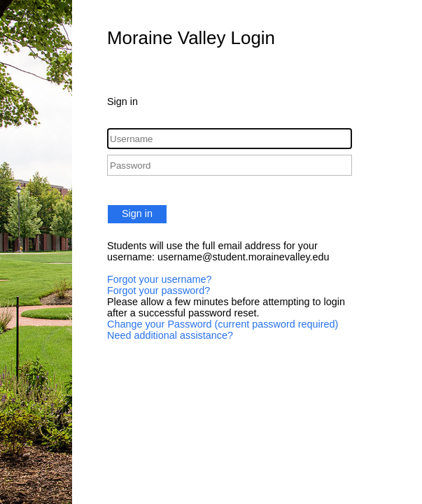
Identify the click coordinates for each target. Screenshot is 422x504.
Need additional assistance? (170, 335)
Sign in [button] (137, 213)
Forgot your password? (159, 290)
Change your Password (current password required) (223, 324)
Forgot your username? (160, 279)
